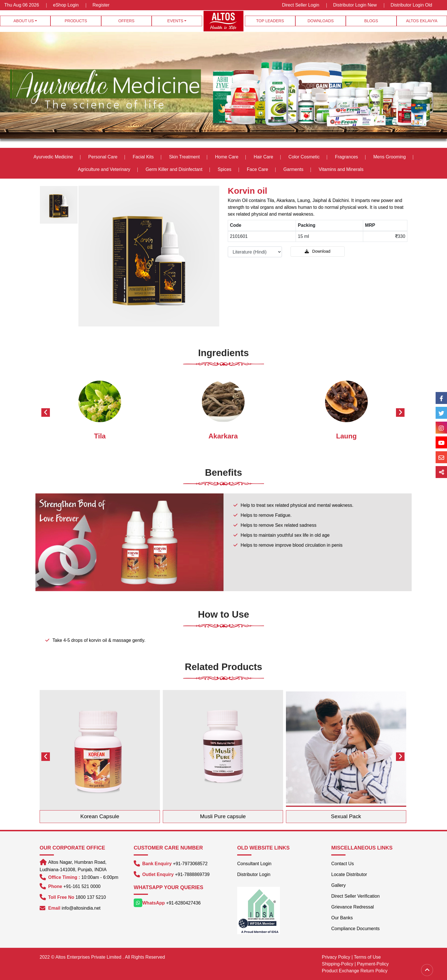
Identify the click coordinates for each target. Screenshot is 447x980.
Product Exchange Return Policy (355, 971)
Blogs (371, 21)
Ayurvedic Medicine (53, 157)
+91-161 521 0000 (82, 886)
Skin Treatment (184, 157)
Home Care (227, 157)
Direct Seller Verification (355, 896)
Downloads (321, 21)
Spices (225, 169)
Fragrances (347, 157)
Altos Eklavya (422, 21)
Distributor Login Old (411, 5)
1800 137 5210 (91, 897)
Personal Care (103, 157)
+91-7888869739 (192, 874)
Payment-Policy (373, 964)
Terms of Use (367, 957)
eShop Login (66, 5)
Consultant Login (254, 864)
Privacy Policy (336, 957)
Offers (126, 21)
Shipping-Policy (338, 964)
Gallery (339, 885)
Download (318, 251)
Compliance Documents (355, 929)
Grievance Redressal (352, 907)
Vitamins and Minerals (341, 169)
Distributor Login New (355, 5)
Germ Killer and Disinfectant (174, 169)
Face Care (258, 169)
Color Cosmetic (304, 157)
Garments (293, 169)
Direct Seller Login (301, 5)
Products (76, 21)
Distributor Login (254, 874)
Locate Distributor (349, 874)
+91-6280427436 (183, 903)
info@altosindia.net (81, 908)
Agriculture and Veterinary (104, 169)
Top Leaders (270, 21)
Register (101, 5)
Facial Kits (143, 157)
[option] (59, 205)
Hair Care (263, 157)
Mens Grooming (389, 157)
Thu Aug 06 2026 (22, 5)
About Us (24, 21)
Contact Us (343, 864)
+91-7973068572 (190, 864)
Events (175, 21)
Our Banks (342, 918)
